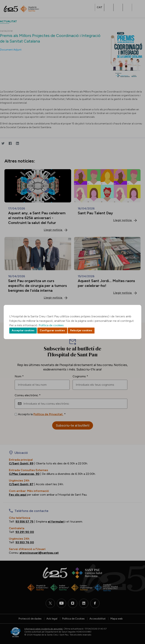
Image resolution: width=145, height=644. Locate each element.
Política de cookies (51, 325)
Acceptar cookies (23, 330)
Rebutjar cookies (81, 330)
